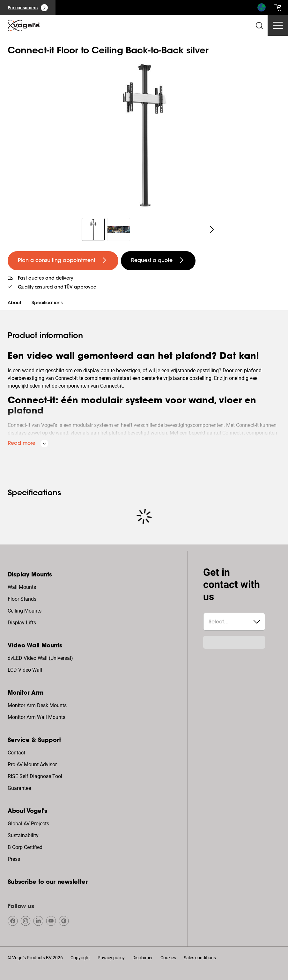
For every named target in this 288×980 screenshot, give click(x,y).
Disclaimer (143, 958)
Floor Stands (22, 599)
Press (14, 859)
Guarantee (19, 788)
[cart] (278, 8)
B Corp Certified (25, 847)
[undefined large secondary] (158, 261)
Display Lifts (22, 623)
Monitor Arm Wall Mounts (37, 717)
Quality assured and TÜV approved (57, 288)
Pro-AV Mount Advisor (32, 764)
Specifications (47, 303)
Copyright (80, 958)
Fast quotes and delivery (45, 279)
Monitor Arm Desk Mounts (37, 705)
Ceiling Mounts (25, 611)
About (15, 303)
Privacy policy (111, 958)
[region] (144, 135)
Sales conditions (200, 958)
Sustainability (23, 835)
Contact (16, 753)
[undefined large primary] (63, 261)
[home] (24, 26)
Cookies (168, 958)
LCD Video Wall (25, 670)
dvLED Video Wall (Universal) (40, 658)
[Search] (261, 9)
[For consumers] (28, 8)
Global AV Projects (28, 824)
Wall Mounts (22, 587)
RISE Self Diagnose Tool (35, 776)
